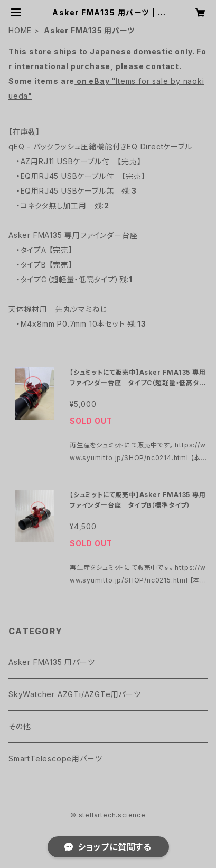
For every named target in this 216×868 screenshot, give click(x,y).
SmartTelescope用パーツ (55, 759)
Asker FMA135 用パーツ (52, 662)
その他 (20, 726)
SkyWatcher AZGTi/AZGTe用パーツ (75, 694)
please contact (147, 66)
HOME (20, 30)
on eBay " (95, 81)
